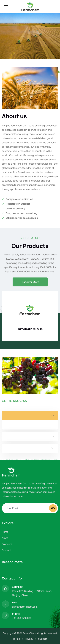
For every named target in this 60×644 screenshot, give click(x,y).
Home (5, 532)
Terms (16, 639)
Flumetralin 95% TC (30, 329)
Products (7, 544)
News (5, 538)
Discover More (30, 282)
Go (53, 508)
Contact (6, 550)
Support (43, 639)
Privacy (29, 639)
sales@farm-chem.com (25, 607)
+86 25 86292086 (22, 618)
